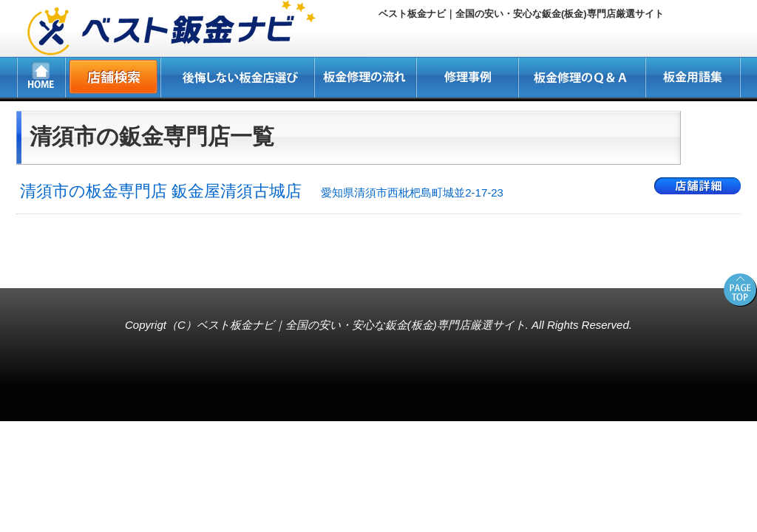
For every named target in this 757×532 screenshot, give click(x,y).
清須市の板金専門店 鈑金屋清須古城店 (262, 191)
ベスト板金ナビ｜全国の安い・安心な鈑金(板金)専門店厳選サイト (361, 325)
